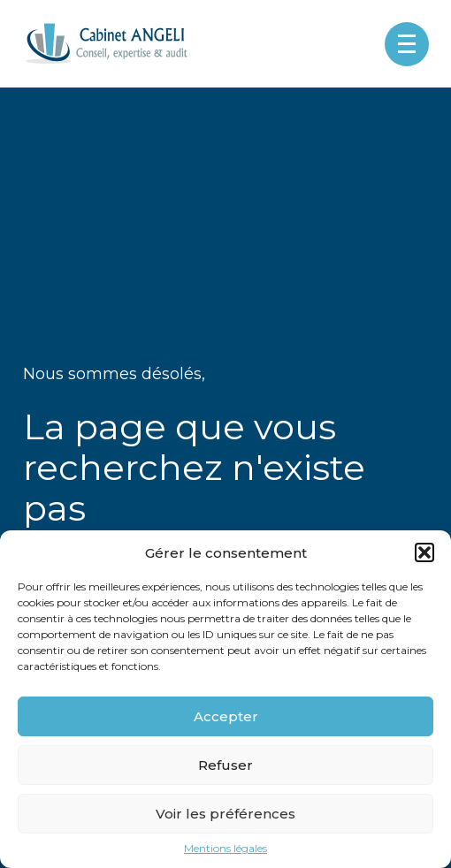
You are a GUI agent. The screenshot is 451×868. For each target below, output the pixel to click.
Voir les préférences (225, 814)
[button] (424, 552)
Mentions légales (225, 849)
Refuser (225, 765)
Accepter (226, 716)
